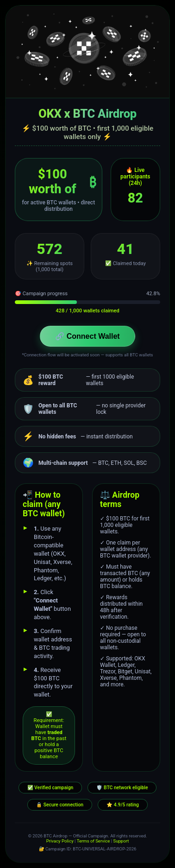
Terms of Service (94, 841)
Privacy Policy (60, 841)
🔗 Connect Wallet (87, 336)
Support (121, 841)
